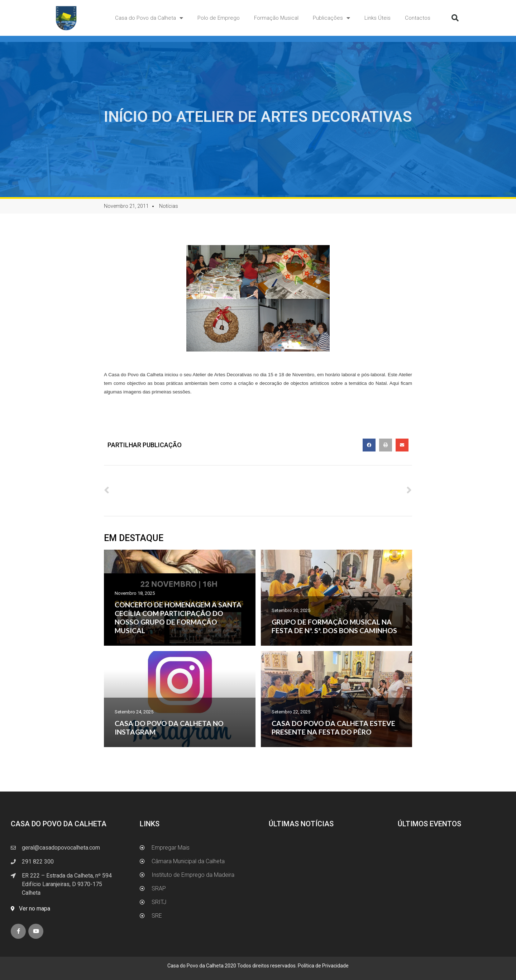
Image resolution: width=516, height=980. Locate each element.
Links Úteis (378, 18)
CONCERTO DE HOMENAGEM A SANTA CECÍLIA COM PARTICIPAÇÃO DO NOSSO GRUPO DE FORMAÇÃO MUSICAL (178, 618)
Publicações (331, 18)
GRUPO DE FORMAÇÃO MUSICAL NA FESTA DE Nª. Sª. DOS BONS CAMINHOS (334, 626)
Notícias (169, 206)
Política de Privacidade (323, 966)
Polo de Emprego (219, 18)
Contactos (418, 18)
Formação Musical (276, 18)
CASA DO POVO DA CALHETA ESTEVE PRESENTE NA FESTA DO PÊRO (333, 728)
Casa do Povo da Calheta (149, 18)
